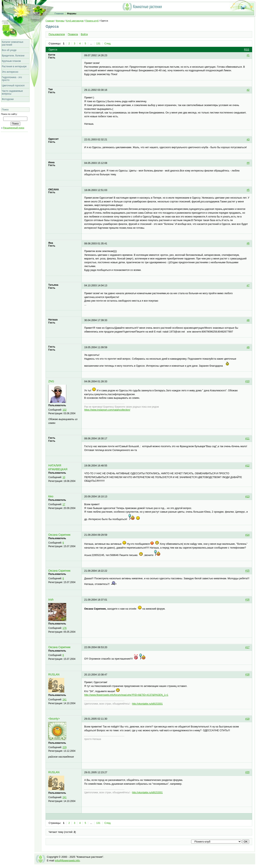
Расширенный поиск (14, 128)
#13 (247, 497)
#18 (247, 675)
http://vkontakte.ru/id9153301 (147, 704)
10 (64, 477)
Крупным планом (11, 61)
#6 (248, 244)
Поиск (5, 110)
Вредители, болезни (13, 56)
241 (65, 700)
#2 (248, 90)
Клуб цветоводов (75, 21)
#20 (247, 772)
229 (65, 747)
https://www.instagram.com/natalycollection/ (107, 410)
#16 (247, 600)
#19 (247, 719)
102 (65, 410)
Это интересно (10, 72)
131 (98, 44)
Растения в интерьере (14, 66)
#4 (248, 163)
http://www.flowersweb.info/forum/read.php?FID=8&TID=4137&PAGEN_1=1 (126, 695)
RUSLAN (54, 675)
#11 (247, 439)
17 (64, 504)
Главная (59, 13)
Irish (51, 600)
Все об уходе (9, 50)
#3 (248, 140)
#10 (247, 381)
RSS (247, 50)
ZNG (51, 381)
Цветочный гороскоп (13, 86)
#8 (248, 320)
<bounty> (54, 719)
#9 (248, 347)
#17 (247, 647)
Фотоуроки (8, 99)
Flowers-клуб (92, 21)
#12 (247, 466)
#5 (248, 190)
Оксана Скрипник (59, 535)
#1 (248, 55)
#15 (247, 571)
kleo (51, 496)
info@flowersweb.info (67, 860)
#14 (247, 535)
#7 (248, 286)
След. (108, 44)
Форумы (72, 13)
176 (65, 628)
